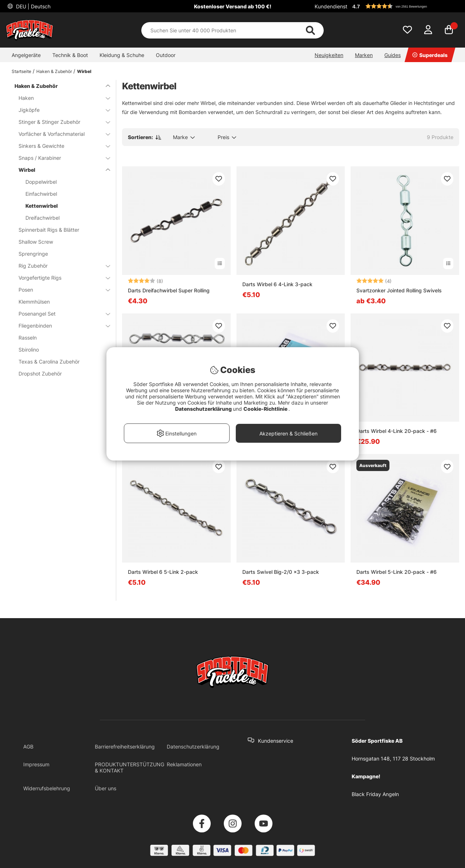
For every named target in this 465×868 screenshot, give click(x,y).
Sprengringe (33, 254)
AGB (28, 747)
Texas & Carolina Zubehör (49, 362)
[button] (405, 6)
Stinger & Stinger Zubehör (60, 122)
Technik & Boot (70, 55)
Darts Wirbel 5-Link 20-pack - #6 (397, 572)
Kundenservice (276, 741)
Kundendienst (331, 6)
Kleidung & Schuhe (122, 55)
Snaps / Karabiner (60, 158)
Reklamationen (184, 764)
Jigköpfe (60, 110)
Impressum (36, 764)
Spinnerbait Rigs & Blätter (49, 230)
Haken (60, 98)
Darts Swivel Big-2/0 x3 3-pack (281, 572)
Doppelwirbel (41, 182)
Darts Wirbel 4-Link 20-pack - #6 (397, 431)
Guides (393, 55)
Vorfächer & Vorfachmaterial (60, 134)
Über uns (106, 788)
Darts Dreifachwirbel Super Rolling (169, 290)
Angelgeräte (26, 55)
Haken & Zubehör (54, 71)
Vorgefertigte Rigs (60, 278)
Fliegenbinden (60, 326)
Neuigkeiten (329, 55)
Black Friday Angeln (375, 794)
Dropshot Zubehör (40, 374)
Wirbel (84, 71)
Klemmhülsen (34, 302)
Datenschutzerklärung (193, 747)
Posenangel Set (60, 314)
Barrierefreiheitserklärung (125, 747)
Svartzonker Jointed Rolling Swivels (399, 290)
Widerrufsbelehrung (47, 788)
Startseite (21, 71)
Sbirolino (29, 350)
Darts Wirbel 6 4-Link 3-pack (277, 284)
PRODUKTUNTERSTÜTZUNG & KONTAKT (130, 767)
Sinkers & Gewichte (60, 146)
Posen (60, 290)
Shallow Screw (36, 242)
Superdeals (430, 55)
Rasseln (28, 338)
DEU (33, 6)
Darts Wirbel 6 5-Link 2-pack (163, 572)
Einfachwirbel (41, 194)
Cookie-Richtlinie (266, 409)
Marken (364, 55)
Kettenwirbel (42, 206)
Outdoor (166, 55)
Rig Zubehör (60, 266)
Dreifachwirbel (43, 218)
